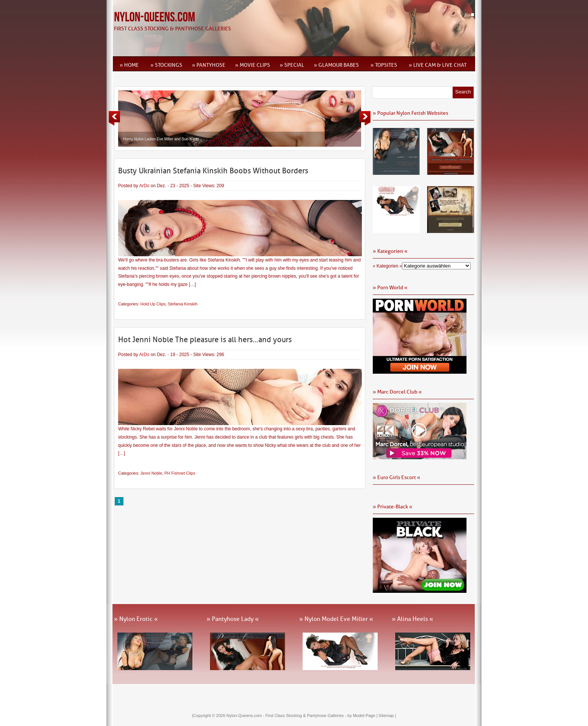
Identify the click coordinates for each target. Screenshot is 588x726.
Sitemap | (387, 715)
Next (365, 118)
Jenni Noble (151, 473)
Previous (114, 118)
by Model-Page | (363, 715)
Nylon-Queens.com (154, 17)
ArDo (144, 186)
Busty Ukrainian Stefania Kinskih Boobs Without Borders (213, 171)
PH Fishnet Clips (180, 473)
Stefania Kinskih (183, 304)
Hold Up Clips (153, 304)
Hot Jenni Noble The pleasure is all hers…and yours (205, 340)
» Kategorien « (387, 266)
